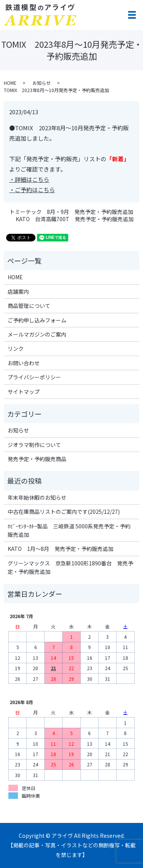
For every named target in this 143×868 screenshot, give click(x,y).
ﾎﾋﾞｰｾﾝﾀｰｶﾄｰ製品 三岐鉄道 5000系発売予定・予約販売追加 (69, 530)
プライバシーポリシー (34, 377)
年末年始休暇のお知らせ (37, 497)
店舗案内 (18, 291)
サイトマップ (24, 392)
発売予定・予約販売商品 (37, 459)
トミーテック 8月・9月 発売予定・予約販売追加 (71, 212)
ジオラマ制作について (34, 445)
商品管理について (29, 306)
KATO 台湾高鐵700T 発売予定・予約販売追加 (75, 219)
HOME (10, 83)
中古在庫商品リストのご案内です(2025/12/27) (64, 512)
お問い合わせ (24, 363)
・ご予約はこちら (32, 190)
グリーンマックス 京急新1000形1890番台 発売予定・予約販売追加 (70, 567)
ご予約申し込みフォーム (37, 320)
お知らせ (42, 83)
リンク (16, 348)
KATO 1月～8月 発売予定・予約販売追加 (60, 549)
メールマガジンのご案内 (37, 334)
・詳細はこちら (29, 179)
